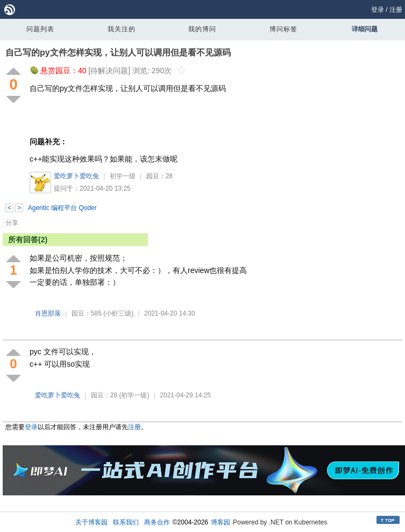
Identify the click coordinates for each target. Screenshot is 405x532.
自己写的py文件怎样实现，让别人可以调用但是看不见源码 (118, 52)
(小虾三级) (118, 313)
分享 (12, 223)
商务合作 (157, 522)
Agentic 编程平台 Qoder (62, 208)
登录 (378, 10)
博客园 (221, 522)
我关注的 (122, 29)
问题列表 (40, 29)
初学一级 (123, 176)
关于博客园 (91, 522)
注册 (396, 10)
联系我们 (126, 522)
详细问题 (365, 29)
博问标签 (283, 29)
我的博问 (202, 29)
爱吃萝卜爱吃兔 (76, 176)
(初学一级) (134, 395)
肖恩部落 (48, 313)
